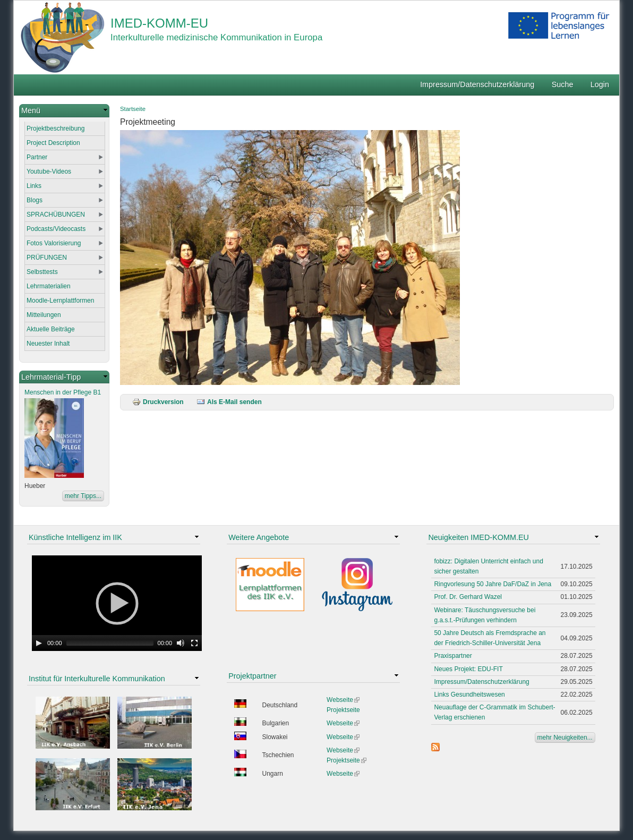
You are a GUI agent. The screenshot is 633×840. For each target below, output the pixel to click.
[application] (117, 603)
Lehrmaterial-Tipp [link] (51, 377)
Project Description (53, 143)
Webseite (343, 700)
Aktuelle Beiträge (51, 329)
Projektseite (343, 710)
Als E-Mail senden (229, 402)
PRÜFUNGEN (47, 258)
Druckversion (158, 402)
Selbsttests (42, 272)
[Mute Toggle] (181, 643)
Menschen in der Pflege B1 (63, 392)
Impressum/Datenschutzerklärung (477, 84)
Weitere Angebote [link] (259, 537)
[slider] (110, 643)
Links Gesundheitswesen (469, 695)
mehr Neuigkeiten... (565, 738)
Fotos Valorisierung (54, 243)
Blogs (35, 200)
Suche (563, 84)
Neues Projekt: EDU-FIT (468, 669)
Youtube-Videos (49, 172)
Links (34, 186)
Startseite (133, 109)
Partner (37, 157)
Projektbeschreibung (55, 128)
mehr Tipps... (83, 496)
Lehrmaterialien (49, 286)
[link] (64, 111)
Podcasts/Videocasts (56, 229)
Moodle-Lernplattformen (60, 301)
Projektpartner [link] (252, 676)
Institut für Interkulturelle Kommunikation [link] (97, 679)
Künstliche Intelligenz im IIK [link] (75, 537)
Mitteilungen (44, 315)
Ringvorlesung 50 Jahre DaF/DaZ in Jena (493, 584)
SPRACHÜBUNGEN (56, 215)
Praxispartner (453, 656)
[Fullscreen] (194, 643)
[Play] (39, 643)
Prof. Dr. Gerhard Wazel (468, 597)
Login (600, 84)
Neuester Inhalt (48, 344)
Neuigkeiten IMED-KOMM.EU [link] (478, 537)
